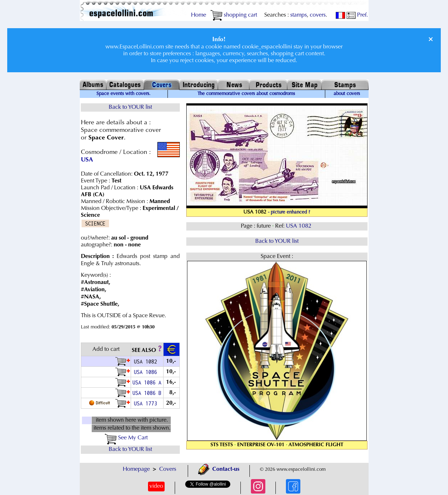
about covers (347, 94)
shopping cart (234, 15)
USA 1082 (299, 226)
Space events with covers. (123, 94)
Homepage (136, 469)
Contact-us (219, 469)
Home (199, 15)
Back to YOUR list (130, 107)
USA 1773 (147, 403)
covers (318, 15)
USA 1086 (147, 372)
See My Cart (126, 438)
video (156, 486)
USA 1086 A (147, 382)
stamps (299, 15)
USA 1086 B (147, 393)
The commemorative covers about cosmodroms (246, 94)
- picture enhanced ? (289, 212)
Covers (168, 469)
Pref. (357, 15)
